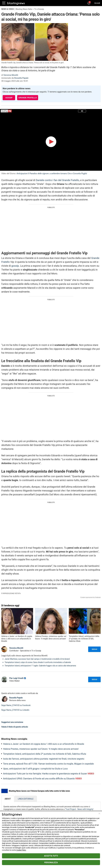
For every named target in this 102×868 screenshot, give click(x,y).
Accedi (97, 3)
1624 (52, 821)
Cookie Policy (21, 850)
